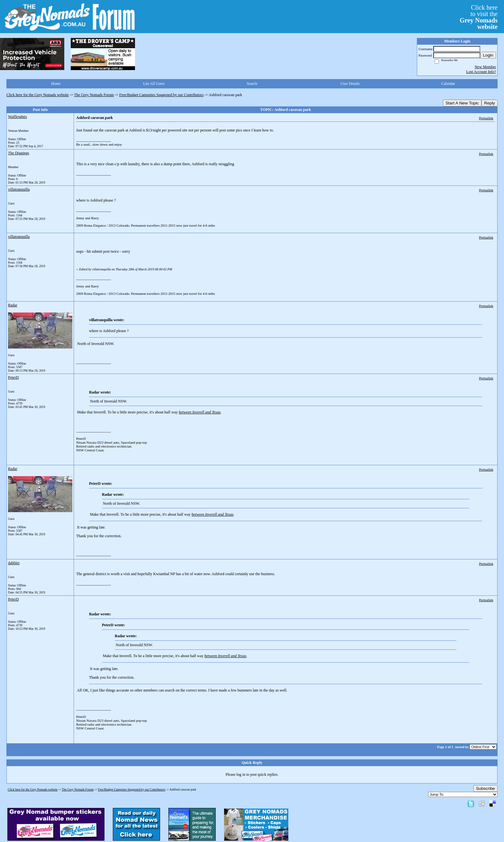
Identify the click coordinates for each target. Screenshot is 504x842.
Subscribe (486, 788)
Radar (13, 305)
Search (252, 84)
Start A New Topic (462, 103)
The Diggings (19, 153)
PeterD (13, 377)
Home (56, 84)
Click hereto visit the (479, 17)
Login (488, 55)
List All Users (154, 84)
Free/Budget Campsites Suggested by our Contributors (161, 95)
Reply (490, 103)
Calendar (448, 84)
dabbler (14, 563)
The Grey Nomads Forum (94, 95)
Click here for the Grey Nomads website (38, 95)
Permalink (486, 118)
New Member (485, 67)
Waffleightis (18, 117)
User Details (350, 84)
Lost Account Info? (481, 72)
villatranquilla (19, 189)
